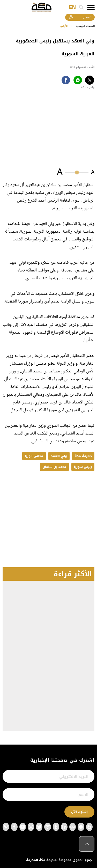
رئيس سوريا (83, 467)
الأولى (64, 26)
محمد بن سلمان (54, 467)
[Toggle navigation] (91, 7)
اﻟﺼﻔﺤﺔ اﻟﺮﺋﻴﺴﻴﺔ (85, 26)
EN (72, 8)
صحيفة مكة (83, 456)
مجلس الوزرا (34, 456)
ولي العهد (59, 456)
